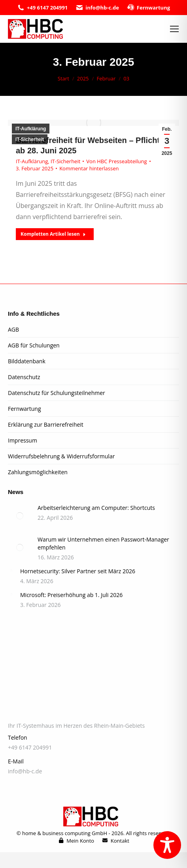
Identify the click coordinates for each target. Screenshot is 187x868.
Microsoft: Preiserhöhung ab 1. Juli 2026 (71, 595)
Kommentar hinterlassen (89, 168)
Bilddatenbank (27, 361)
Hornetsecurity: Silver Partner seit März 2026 (78, 571)
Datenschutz (24, 377)
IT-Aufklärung (31, 129)
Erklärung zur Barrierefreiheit (46, 424)
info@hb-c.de (97, 8)
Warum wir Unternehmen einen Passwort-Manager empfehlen (103, 543)
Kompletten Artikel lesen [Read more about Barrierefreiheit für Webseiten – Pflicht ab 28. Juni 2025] (53, 234)
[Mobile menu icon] (174, 29)
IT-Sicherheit (30, 139)
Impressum (23, 440)
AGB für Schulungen (34, 345)
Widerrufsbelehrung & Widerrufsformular (61, 456)
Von (116, 161)
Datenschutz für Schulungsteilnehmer (57, 393)
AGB (13, 329)
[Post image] (20, 516)
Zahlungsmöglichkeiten (38, 472)
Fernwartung (148, 8)
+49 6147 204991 (42, 8)
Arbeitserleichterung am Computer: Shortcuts (96, 508)
